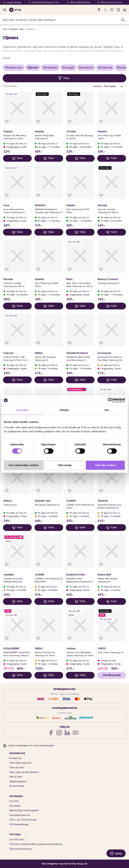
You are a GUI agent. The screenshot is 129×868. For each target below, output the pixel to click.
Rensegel (68, 68)
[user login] (105, 10)
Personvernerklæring (20, 849)
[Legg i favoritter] (7, 121)
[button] (123, 20)
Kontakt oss (16, 758)
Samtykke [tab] (22, 410)
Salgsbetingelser (18, 781)
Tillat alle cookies (105, 465)
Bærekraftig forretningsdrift (24, 810)
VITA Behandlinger (19, 824)
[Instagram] (59, 733)
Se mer (7, 58)
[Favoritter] (112, 10)
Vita (5, 29)
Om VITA (14, 801)
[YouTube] (76, 733)
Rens (22, 29)
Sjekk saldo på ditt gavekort (24, 772)
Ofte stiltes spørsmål (20, 763)
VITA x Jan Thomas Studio (23, 820)
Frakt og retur (17, 767)
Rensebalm (50, 68)
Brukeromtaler (17, 786)
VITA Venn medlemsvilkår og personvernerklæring (36, 844)
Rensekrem (86, 68)
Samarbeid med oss (20, 815)
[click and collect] (118, 10)
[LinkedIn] (67, 733)
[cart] (125, 10)
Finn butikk (15, 806)
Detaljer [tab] (64, 410)
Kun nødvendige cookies (24, 465)
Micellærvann (14, 68)
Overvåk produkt (112, 675)
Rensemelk (105, 68)
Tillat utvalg (64, 465)
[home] (15, 10)
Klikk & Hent (16, 777)
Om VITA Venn (17, 840)
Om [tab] (107, 410)
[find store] (99, 10)
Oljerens (30, 29)
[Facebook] (51, 733)
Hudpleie (13, 29)
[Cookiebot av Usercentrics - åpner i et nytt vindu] (110, 400)
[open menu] (5, 10)
